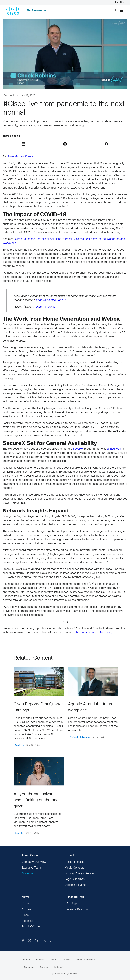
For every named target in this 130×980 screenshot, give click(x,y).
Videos (26, 904)
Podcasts (27, 921)
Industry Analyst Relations (81, 874)
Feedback (41, 960)
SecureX (78, 449)
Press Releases (74, 862)
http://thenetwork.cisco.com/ (94, 633)
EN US (120, 2)
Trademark (59, 967)
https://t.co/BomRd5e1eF (52, 300)
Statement (29, 967)
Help (54, 960)
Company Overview (34, 862)
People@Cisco (31, 927)
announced (114, 449)
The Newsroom (36, 11)
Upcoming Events (75, 885)
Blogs (25, 915)
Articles (26, 909)
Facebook (106, 144)
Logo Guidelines (75, 879)
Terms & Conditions (85, 960)
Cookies (44, 967)
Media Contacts (74, 868)
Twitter (65, 144)
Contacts (26, 960)
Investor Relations (77, 909)
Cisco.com (28, 874)
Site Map (66, 960)
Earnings (72, 904)
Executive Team (31, 868)
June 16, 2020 (46, 307)
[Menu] (122, 11)
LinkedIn (24, 144)
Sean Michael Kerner (20, 157)
